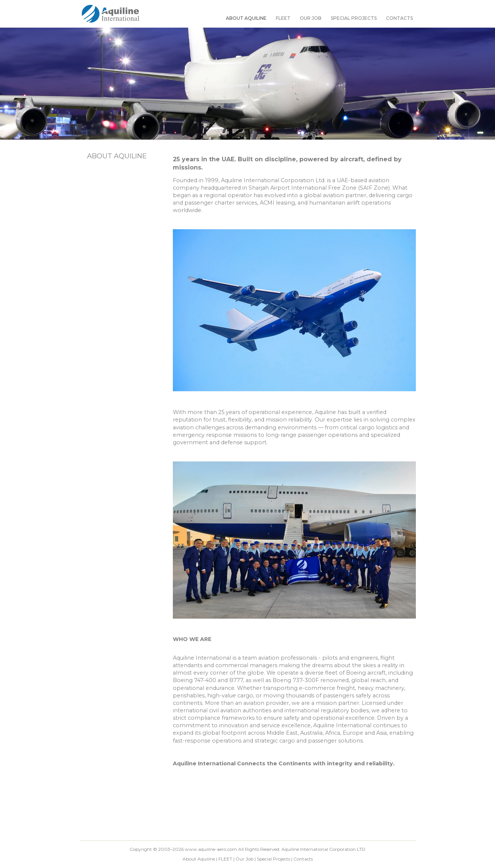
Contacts (399, 18)
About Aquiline (246, 18)
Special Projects (354, 18)
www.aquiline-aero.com (211, 849)
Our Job (311, 18)
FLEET (283, 18)
